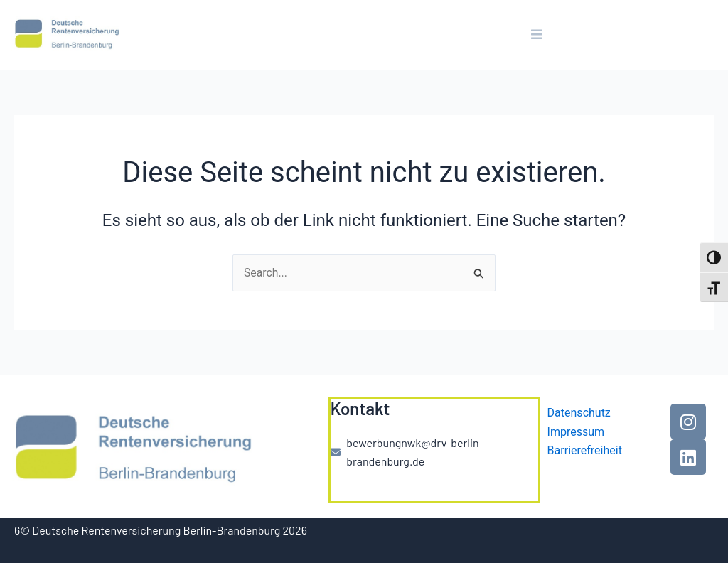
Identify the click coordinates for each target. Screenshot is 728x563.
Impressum (576, 432)
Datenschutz (579, 413)
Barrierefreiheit (585, 450)
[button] (537, 35)
